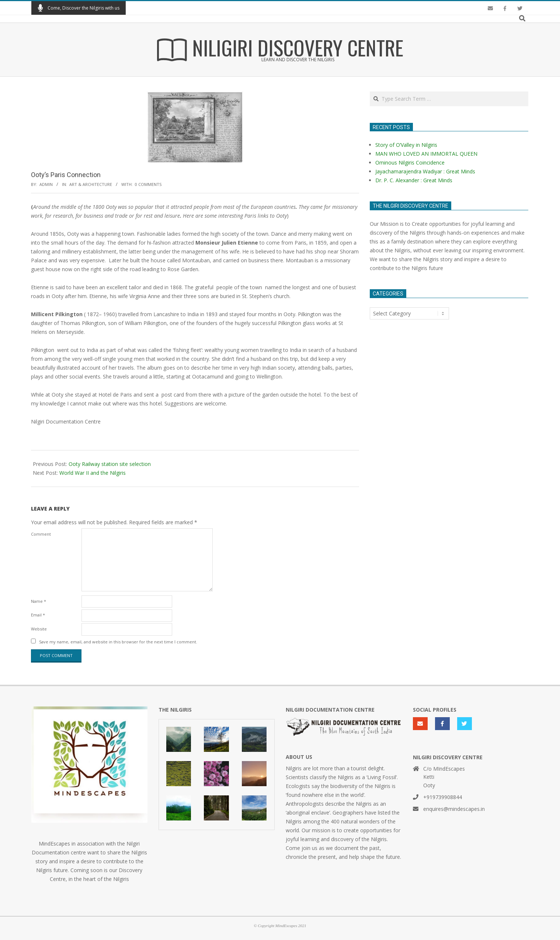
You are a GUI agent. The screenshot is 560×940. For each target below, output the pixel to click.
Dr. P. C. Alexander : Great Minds (414, 180)
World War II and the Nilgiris (93, 473)
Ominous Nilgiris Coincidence (410, 163)
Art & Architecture (91, 184)
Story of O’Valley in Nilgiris (406, 145)
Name (39, 601)
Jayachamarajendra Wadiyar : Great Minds (425, 171)
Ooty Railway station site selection (110, 464)
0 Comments (148, 184)
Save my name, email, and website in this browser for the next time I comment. (118, 642)
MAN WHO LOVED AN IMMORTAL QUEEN (426, 154)
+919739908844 (443, 797)
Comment (41, 534)
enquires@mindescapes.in (454, 809)
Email (38, 615)
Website (39, 629)
